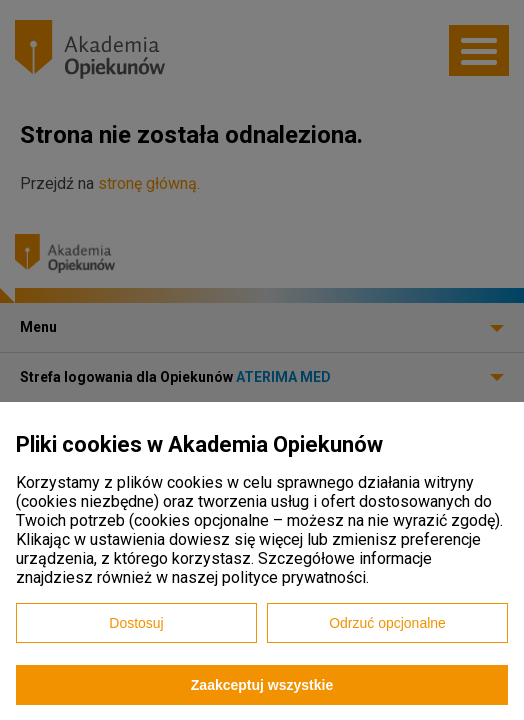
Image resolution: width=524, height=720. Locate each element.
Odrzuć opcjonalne (387, 623)
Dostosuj (136, 623)
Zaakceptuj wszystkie (262, 685)
